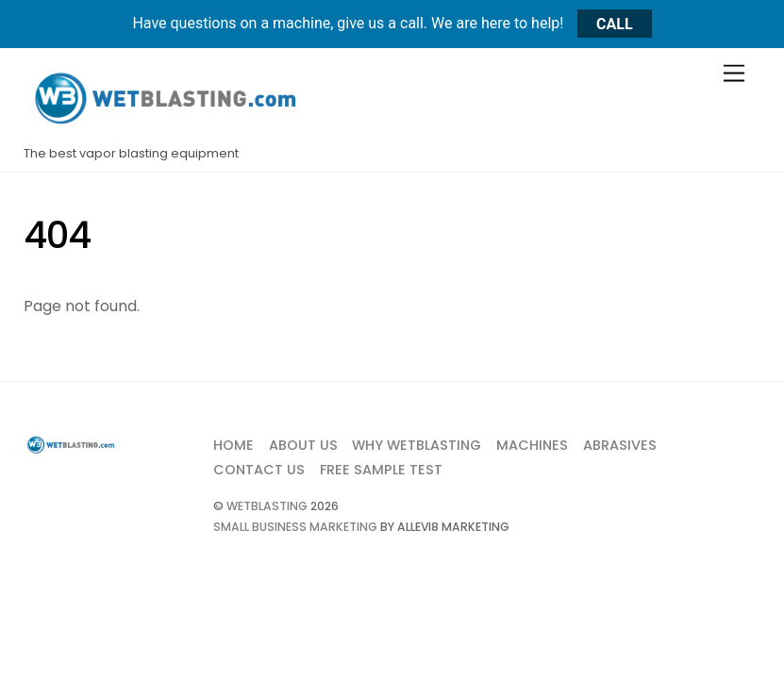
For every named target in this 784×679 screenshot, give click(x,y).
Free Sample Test (381, 470)
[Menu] (734, 74)
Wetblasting (267, 506)
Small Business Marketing (295, 527)
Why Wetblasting (417, 445)
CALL (615, 23)
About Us (303, 445)
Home (234, 445)
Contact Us (259, 470)
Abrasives (620, 445)
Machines (532, 445)
